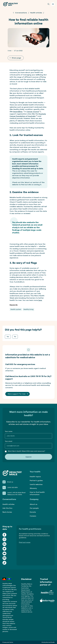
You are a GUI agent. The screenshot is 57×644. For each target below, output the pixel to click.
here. (40, 300)
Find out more (25, 542)
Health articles (36, 13)
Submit (29, 457)
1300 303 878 (12, 487)
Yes (8, 337)
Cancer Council (33, 112)
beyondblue (19, 112)
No (15, 337)
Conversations (21, 13)
